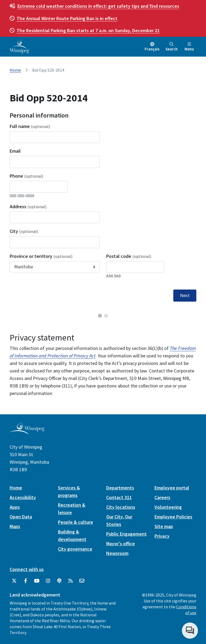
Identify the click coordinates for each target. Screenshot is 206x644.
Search (172, 47)
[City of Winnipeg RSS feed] (71, 581)
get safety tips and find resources (98, 6)
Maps (15, 526)
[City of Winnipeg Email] (82, 581)
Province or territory (41, 256)
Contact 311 (119, 497)
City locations (121, 507)
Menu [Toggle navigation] (189, 47)
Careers (162, 497)
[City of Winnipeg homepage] (27, 432)
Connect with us (27, 569)
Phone (26, 176)
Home (15, 70)
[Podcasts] (59, 581)
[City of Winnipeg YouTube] (37, 581)
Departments (120, 488)
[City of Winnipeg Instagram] (48, 581)
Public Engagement (126, 534)
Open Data (21, 517)
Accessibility (23, 497)
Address (28, 206)
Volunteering (168, 507)
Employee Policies (173, 517)
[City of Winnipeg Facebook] (25, 581)
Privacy (162, 536)
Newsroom (117, 553)
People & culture (76, 522)
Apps (15, 507)
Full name (30, 126)
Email (15, 151)
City (24, 231)
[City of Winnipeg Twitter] (14, 581)
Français (152, 49)
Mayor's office (121, 544)
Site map (164, 526)
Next (185, 295)
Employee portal (172, 488)
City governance (75, 549)
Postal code (129, 256)
